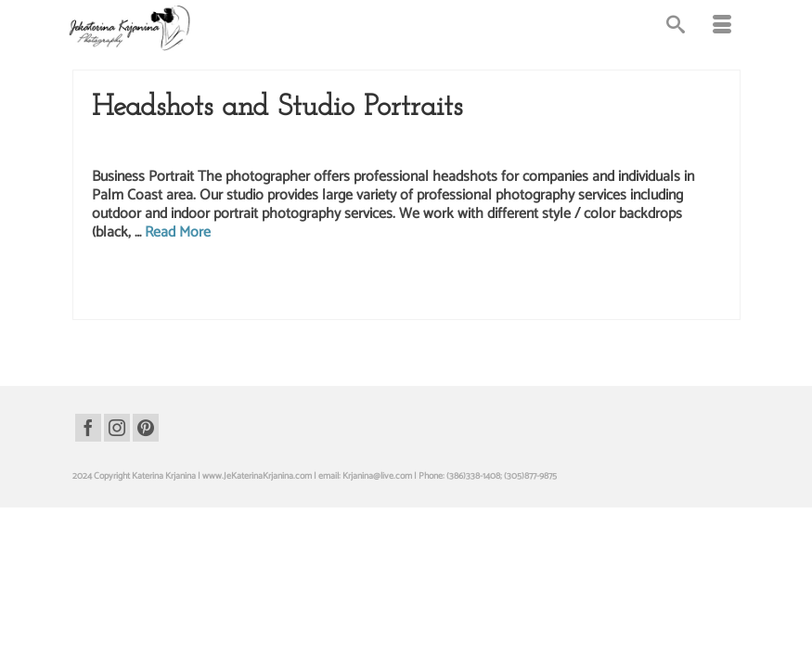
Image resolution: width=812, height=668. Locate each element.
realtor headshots (315, 302)
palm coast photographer (517, 283)
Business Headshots (194, 147)
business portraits (197, 283)
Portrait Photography (445, 147)
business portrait (131, 283)
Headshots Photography (343, 147)
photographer (686, 283)
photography (116, 302)
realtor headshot (249, 302)
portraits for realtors (179, 302)
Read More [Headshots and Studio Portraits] (178, 234)
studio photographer (454, 302)
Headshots (264, 147)
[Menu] (722, 28)
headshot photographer (314, 283)
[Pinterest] (146, 428)
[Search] (676, 28)
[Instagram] (117, 428)
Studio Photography (539, 147)
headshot (250, 283)
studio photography (530, 302)
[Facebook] (88, 428)
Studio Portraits (620, 147)
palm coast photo (435, 283)
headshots (380, 283)
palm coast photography (612, 283)
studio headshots (382, 302)
